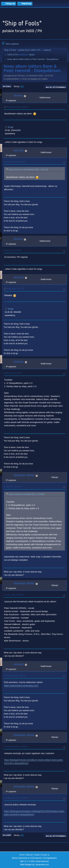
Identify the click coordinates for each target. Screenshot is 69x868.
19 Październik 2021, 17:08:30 (16, 798)
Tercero (18, 96)
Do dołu (7, 86)
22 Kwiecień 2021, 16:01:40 (17, 107)
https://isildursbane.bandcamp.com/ (21, 686)
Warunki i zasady (33, 855)
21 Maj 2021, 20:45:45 (12, 487)
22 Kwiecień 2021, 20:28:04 (15, 162)
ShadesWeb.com (42, 865)
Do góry (7, 835)
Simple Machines (42, 861)
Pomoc (22, 855)
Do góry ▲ (45, 855)
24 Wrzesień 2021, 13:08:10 (15, 676)
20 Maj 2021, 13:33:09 (12, 250)
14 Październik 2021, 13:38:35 (16, 747)
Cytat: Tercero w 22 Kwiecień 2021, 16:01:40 (28, 170)
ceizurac (19, 150)
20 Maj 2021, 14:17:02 (15, 289)
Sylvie (31, 55)
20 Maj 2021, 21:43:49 (12, 373)
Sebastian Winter (24, 475)
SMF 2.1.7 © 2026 (27, 861)
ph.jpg (9, 127)
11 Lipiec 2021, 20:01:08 (13, 595)
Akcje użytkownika (56, 87)
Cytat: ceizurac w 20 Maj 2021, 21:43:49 (26, 494)
